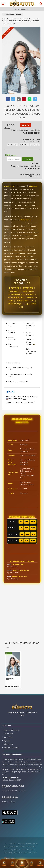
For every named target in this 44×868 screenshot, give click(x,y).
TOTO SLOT (17, 19)
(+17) (28, 354)
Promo (4, 864)
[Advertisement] (22, 614)
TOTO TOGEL (28, 19)
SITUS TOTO (7, 19)
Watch (24, 145)
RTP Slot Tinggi (15, 304)
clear (8, 647)
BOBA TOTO (29, 294)
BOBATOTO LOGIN (16, 21)
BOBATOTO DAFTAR (32, 21)
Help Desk (8, 853)
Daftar (22, 864)
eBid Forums (8, 744)
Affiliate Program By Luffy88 (25, 853)
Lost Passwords (27, 850)
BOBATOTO (14, 288)
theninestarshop (11, 778)
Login (12, 864)
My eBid (7, 741)
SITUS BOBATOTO (16, 297)
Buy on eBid (8, 737)
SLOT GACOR (14, 294)
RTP (32, 864)
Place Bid (28, 159)
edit (25, 399)
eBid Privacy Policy (11, 748)
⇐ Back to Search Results (13, 14)
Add (35, 145)
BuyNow (25, 125)
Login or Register (22, 9)
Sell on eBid (8, 734)
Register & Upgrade (11, 730)
